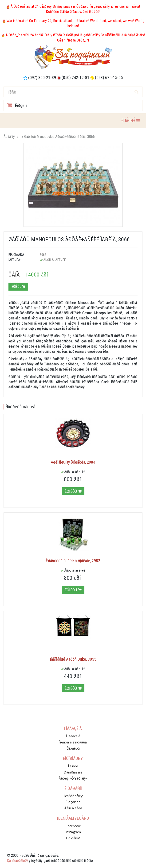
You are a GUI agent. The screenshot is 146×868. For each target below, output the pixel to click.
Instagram (73, 832)
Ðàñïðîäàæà (73, 772)
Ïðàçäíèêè (73, 802)
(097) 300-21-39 (42, 78)
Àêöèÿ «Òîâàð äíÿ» (73, 778)
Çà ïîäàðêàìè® (18, 861)
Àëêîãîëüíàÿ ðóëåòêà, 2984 (73, 462)
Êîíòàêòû (73, 748)
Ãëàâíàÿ (9, 137)
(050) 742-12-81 (75, 78)
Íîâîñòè (73, 766)
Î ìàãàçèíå (73, 736)
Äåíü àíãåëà (73, 808)
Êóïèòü (18, 287)
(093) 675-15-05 (109, 78)
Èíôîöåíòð (73, 838)
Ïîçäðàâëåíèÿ (73, 796)
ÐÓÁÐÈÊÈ (130, 120)
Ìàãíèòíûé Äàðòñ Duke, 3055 (73, 659)
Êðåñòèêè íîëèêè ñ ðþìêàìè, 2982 (73, 561)
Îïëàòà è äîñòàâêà (73, 742)
